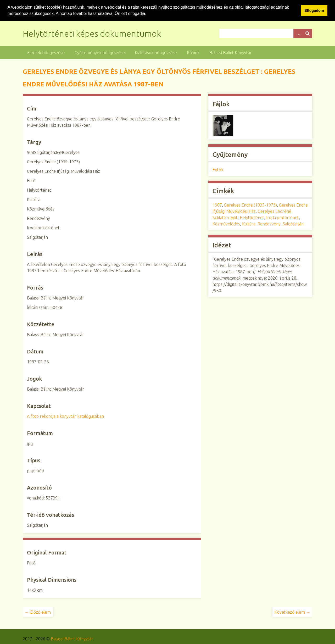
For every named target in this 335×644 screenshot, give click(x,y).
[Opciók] (298, 33)
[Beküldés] (308, 33)
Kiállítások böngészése (156, 52)
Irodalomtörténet (283, 218)
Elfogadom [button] (314, 10)
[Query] (266, 33)
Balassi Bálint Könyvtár (231, 52)
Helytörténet (252, 218)
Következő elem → (292, 612)
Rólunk (193, 52)
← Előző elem (38, 612)
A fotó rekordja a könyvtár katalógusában (65, 416)
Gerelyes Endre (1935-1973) (250, 205)
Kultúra (249, 224)
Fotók (218, 170)
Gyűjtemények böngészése (100, 52)
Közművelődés (226, 224)
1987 (217, 205)
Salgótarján (293, 224)
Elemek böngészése (46, 52)
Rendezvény (269, 224)
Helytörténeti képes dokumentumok (92, 33)
